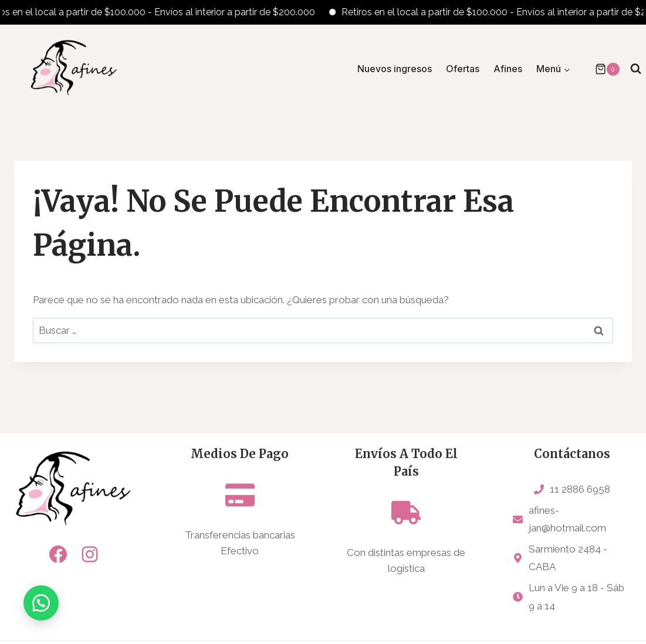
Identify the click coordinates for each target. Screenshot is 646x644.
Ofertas (463, 69)
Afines (508, 69)
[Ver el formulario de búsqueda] (636, 69)
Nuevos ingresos (395, 69)
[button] (41, 603)
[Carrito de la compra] (601, 69)
